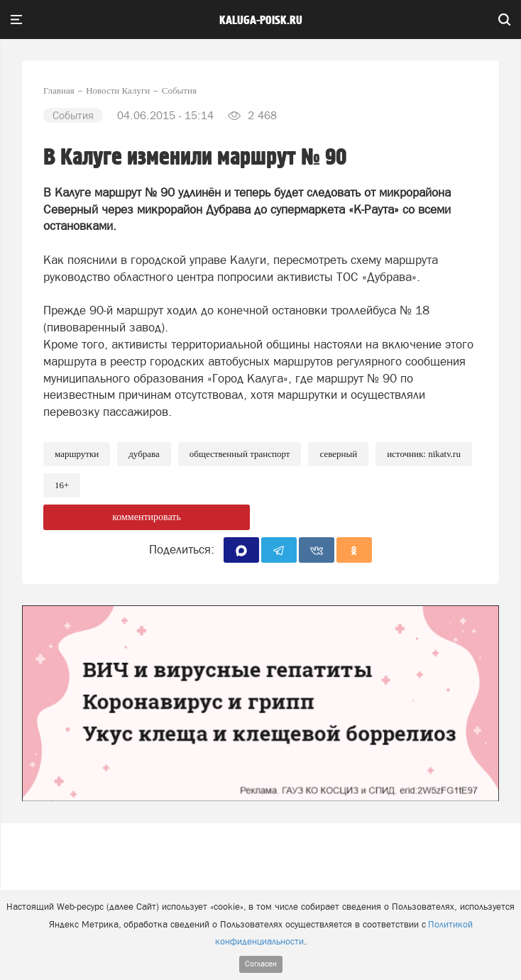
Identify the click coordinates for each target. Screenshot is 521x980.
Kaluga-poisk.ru (261, 21)
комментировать (147, 517)
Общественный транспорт (240, 454)
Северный (338, 454)
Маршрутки (77, 454)
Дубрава (144, 454)
